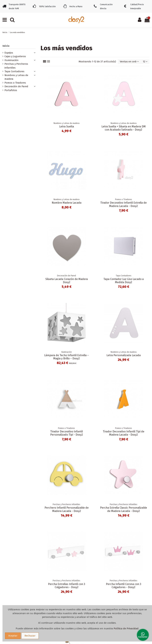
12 (145, 62)
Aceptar (13, 636)
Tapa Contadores (14, 71)
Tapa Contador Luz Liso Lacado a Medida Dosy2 (124, 281)
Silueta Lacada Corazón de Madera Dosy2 (67, 281)
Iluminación (12, 60)
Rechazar (30, 636)
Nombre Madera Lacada (67, 203)
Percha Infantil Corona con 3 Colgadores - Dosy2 (124, 586)
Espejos (9, 53)
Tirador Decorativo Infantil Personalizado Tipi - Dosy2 (67, 433)
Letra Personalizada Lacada (124, 355)
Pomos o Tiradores (15, 83)
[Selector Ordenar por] (129, 62)
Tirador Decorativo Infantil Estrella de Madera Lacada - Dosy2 (123, 204)
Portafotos (11, 90)
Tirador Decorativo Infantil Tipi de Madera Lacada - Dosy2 (124, 433)
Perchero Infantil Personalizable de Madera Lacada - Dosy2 (67, 509)
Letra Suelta (67, 126)
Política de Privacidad (126, 628)
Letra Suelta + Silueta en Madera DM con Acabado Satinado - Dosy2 (124, 128)
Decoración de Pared (16, 86)
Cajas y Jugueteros (15, 56)
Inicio (6, 46)
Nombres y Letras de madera (16, 77)
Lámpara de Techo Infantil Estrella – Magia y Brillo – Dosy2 (66, 357)
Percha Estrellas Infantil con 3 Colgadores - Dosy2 (67, 586)
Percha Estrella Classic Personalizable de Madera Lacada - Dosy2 (124, 509)
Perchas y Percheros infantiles (16, 66)
